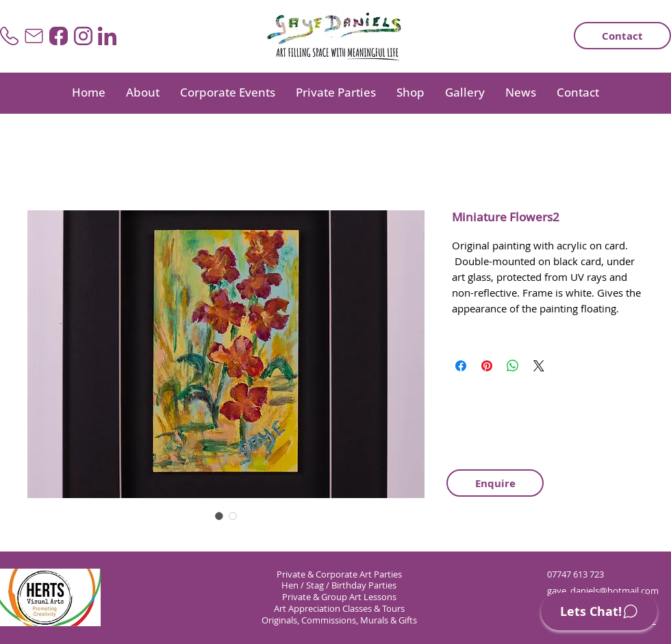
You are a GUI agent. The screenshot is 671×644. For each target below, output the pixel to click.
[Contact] (622, 36)
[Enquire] (495, 483)
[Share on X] (539, 366)
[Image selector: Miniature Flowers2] (219, 516)
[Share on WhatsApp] (513, 366)
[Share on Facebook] (461, 366)
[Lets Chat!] (599, 611)
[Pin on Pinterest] (487, 366)
